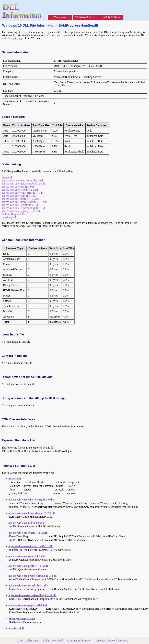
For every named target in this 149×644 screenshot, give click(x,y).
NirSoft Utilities (111, 17)
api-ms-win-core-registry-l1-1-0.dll (21, 211)
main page (17, 38)
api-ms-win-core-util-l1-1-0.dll (18, 187)
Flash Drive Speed (53, 641)
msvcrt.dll (7, 177)
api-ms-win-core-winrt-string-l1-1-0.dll (23, 181)
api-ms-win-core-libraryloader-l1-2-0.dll (24, 184)
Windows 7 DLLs (85, 17)
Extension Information (79, 641)
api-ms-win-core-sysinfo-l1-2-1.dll (21, 205)
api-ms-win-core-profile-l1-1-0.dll (20, 199)
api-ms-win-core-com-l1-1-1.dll (19, 196)
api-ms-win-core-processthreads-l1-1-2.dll (25, 202)
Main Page (60, 17)
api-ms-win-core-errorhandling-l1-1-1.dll (24, 208)
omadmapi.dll (9, 217)
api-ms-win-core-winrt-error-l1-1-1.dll (22, 193)
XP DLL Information (27, 641)
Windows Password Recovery (112, 641)
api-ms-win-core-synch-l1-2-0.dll (20, 190)
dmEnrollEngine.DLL (14, 214)
